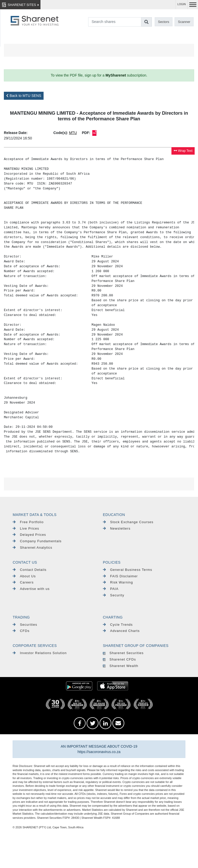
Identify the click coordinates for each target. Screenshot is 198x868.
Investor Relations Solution (40, 653)
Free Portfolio (28, 522)
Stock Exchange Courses (128, 522)
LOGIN (182, 4)
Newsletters (117, 528)
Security (114, 595)
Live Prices (26, 528)
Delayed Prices (29, 535)
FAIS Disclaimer (120, 576)
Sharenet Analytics (32, 548)
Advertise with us (31, 589)
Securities (25, 625)
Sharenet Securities (123, 653)
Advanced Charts (121, 631)
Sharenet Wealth (121, 666)
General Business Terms (127, 570)
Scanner (184, 22)
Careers (23, 582)
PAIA (111, 589)
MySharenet (116, 75)
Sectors (164, 22)
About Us (24, 576)
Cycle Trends (118, 625)
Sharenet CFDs (119, 659)
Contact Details (30, 570)
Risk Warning (118, 582)
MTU (73, 133)
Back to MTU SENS (24, 96)
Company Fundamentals (37, 541)
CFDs (21, 631)
